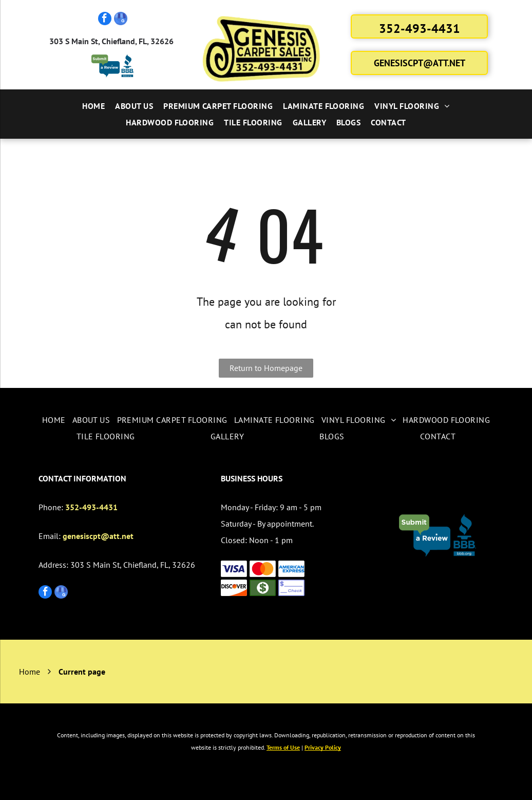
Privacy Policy (323, 747)
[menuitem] (93, 106)
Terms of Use (283, 747)
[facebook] (105, 20)
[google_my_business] (121, 20)
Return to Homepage (266, 368)
